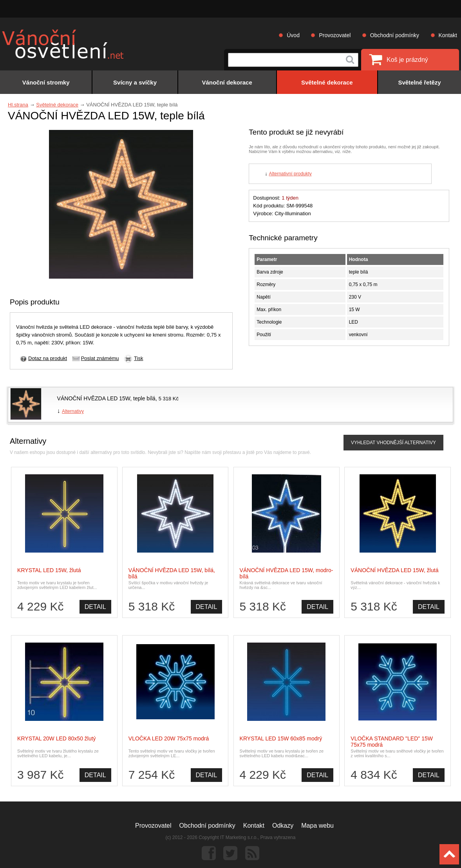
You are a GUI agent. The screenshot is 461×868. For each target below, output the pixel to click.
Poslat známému (100, 358)
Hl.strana (18, 105)
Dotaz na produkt (48, 358)
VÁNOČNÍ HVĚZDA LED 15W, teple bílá (106, 398)
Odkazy (283, 826)
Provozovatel (335, 35)
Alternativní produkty (290, 174)
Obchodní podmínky (395, 35)
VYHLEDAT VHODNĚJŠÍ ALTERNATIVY (393, 443)
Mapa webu (317, 826)
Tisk (138, 358)
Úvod (293, 35)
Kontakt (448, 35)
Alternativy (73, 411)
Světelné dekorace (57, 105)
